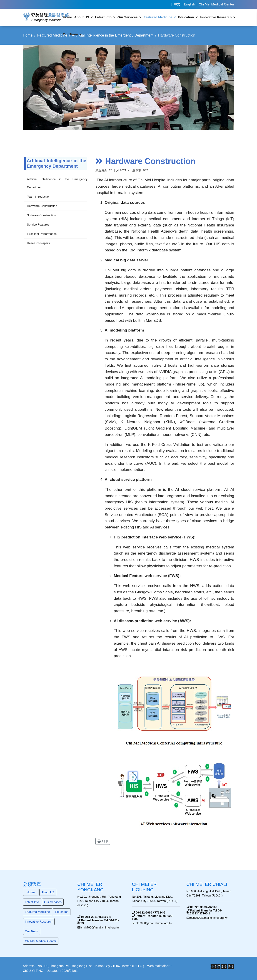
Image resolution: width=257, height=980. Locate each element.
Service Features (38, 225)
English (190, 4)
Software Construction (42, 215)
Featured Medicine (158, 17)
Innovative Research (216, 17)
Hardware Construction (42, 206)
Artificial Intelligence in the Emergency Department (57, 183)
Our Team (70, 34)
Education (186, 17)
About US (82, 17)
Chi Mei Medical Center (217, 4)
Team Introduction (39, 197)
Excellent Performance (42, 234)
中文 (177, 4)
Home (67, 17)
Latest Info (103, 17)
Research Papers (38, 243)
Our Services (128, 17)
